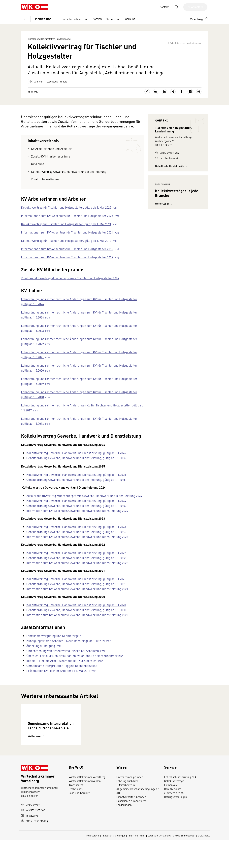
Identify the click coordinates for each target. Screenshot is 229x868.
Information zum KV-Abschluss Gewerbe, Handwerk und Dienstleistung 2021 (77, 595)
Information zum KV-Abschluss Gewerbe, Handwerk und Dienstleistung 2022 (77, 569)
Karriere (98, 19)
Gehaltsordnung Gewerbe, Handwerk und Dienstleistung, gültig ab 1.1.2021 (76, 590)
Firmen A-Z (171, 813)
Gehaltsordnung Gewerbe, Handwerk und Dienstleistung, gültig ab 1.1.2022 (76, 564)
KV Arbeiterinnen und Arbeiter (51, 155)
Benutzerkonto (173, 817)
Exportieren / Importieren (131, 829)
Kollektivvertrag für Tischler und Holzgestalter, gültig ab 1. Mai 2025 (66, 213)
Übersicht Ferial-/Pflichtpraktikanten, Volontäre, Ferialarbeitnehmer (72, 662)
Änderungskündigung (41, 652)
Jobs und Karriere (79, 821)
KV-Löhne (38, 170)
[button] (199, 19)
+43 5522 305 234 (167, 159)
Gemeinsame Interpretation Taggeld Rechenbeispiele (62, 672)
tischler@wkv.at (166, 164)
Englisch (108, 864)
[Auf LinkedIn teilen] (164, 98)
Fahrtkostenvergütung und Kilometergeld (54, 642)
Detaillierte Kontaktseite (172, 172)
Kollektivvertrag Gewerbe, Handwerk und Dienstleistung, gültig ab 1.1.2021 (76, 585)
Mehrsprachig (94, 864)
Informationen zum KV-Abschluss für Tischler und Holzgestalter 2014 (67, 263)
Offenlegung (121, 864)
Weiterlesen (164, 239)
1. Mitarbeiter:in (126, 813)
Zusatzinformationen (45, 185)
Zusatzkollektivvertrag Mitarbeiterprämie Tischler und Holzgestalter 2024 (70, 284)
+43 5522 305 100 (33, 838)
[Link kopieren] (147, 98)
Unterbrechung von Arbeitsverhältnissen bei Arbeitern (63, 657)
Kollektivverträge (174, 809)
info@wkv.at (30, 844)
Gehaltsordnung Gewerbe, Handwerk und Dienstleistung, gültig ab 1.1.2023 (76, 538)
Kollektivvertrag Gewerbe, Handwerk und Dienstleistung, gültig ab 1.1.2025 (76, 481)
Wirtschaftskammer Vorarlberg (87, 805)
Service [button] (114, 19)
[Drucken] (199, 98)
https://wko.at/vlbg (34, 849)
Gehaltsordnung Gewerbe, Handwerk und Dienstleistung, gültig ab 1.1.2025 (76, 486)
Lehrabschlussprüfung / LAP (181, 805)
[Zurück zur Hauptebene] (24, 19)
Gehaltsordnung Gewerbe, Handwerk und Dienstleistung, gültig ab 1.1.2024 (76, 512)
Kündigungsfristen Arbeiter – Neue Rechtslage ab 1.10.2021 (66, 647)
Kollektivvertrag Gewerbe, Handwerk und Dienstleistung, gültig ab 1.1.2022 (76, 559)
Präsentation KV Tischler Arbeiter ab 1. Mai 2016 (58, 677)
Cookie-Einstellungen (184, 864)
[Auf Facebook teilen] (182, 98)
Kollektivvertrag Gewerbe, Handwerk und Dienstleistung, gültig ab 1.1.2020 (76, 611)
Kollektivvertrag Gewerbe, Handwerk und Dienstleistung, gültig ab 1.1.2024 (76, 507)
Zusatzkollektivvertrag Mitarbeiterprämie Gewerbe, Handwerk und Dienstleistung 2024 (84, 502)
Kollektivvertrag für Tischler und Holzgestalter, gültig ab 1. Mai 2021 (66, 230)
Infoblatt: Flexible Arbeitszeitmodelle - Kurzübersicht (62, 667)
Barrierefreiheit (137, 864)
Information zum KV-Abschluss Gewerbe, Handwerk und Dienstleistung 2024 (77, 517)
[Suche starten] (176, 7)
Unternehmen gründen (130, 805)
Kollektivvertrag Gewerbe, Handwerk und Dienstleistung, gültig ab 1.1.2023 (76, 533)
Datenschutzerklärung (159, 864)
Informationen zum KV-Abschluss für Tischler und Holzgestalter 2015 (67, 255)
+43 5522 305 (31, 833)
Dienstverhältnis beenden (131, 825)
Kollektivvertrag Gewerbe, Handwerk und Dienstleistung (69, 178)
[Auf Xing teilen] (173, 98)
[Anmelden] (195, 7)
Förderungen (124, 833)
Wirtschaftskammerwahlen (85, 809)
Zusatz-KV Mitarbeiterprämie (51, 162)
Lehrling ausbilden (127, 809)
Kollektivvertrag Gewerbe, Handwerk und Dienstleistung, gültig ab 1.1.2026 (76, 459)
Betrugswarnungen (176, 825)
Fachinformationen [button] (75, 19)
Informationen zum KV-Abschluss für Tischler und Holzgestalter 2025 (67, 222)
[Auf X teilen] (190, 98)
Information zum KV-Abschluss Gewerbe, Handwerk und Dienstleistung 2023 (77, 543)
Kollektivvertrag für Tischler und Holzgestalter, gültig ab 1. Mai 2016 (66, 247)
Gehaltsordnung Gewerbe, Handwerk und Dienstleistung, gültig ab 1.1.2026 (76, 464)
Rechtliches (76, 817)
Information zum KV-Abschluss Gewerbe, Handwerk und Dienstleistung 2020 (77, 621)
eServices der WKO (175, 821)
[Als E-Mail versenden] (156, 98)
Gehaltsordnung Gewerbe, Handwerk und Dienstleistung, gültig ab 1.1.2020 (76, 616)
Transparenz (76, 813)
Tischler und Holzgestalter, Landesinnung (45, 19)
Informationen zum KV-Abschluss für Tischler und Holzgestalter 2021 (67, 238)
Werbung (130, 19)
